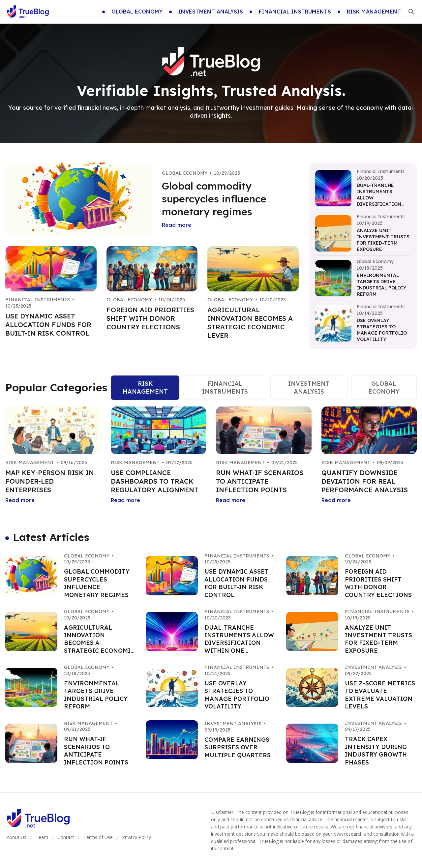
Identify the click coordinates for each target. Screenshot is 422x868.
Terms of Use (98, 837)
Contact (66, 837)
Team (42, 837)
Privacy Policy (136, 837)
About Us (16, 837)
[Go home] (28, 12)
